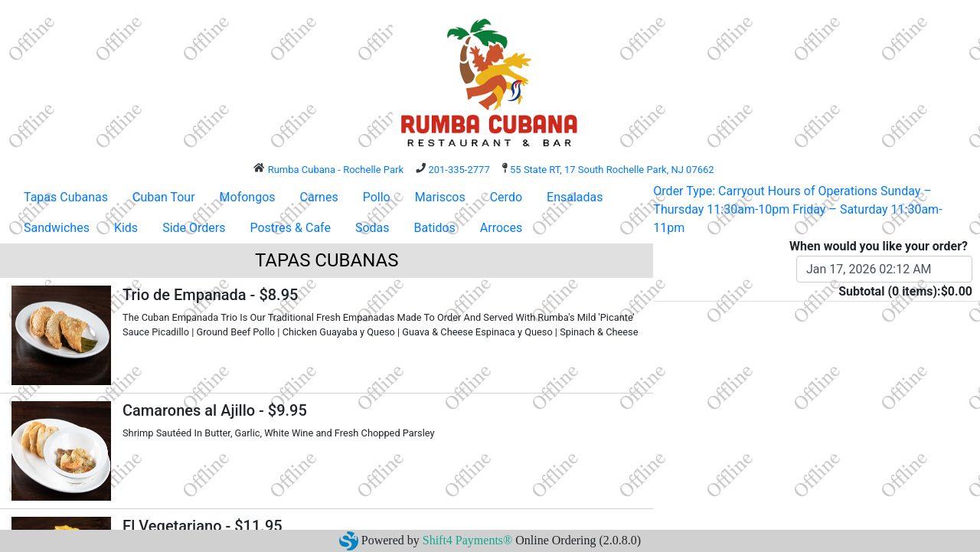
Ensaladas (575, 197)
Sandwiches (57, 228)
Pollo (377, 197)
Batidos (435, 228)
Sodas (372, 228)
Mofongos (248, 197)
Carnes (319, 197)
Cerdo (506, 197)
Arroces (501, 228)
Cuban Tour (164, 197)
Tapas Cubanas (66, 197)
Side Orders (194, 228)
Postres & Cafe (290, 228)
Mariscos (440, 197)
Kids (126, 228)
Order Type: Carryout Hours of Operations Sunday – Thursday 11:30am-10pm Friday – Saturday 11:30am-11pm (797, 209)
